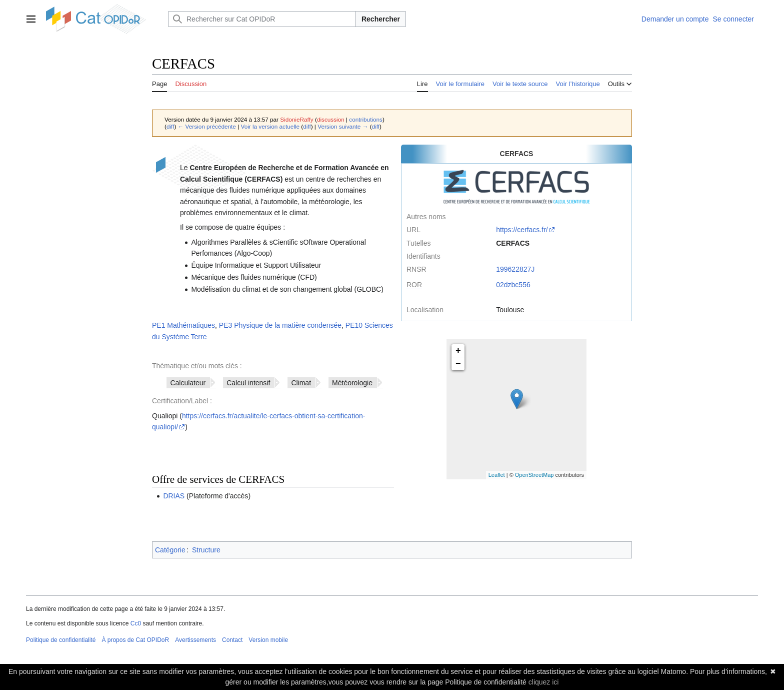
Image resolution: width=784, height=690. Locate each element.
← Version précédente (207, 126)
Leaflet (497, 475)
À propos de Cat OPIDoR (135, 640)
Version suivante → (343, 126)
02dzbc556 (513, 285)
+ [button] (458, 351)
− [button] (458, 364)
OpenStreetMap (534, 475)
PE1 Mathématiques (183, 325)
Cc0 (136, 623)
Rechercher (381, 19)
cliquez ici (544, 682)
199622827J (515, 269)
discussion (331, 119)
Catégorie (170, 550)
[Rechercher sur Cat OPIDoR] (262, 19)
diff (170, 126)
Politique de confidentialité (61, 640)
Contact (232, 640)
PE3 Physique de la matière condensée (280, 325)
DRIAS (174, 496)
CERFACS (513, 243)
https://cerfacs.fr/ (522, 230)
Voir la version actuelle (270, 126)
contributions (366, 119)
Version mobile (268, 640)
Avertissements (195, 640)
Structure (206, 550)
